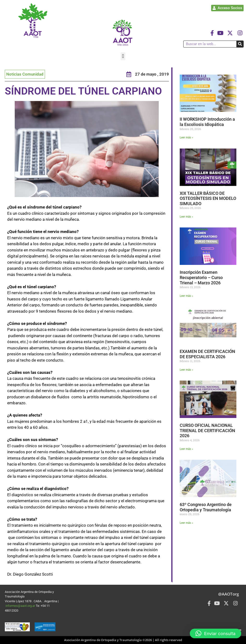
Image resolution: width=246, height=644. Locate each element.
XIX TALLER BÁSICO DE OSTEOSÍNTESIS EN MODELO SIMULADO (208, 198)
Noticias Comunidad (25, 74)
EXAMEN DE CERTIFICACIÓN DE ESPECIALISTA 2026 (207, 354)
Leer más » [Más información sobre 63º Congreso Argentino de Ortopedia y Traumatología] (186, 523)
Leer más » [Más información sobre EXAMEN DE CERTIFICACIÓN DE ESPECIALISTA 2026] (186, 370)
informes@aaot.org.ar (21, 606)
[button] (123, 56)
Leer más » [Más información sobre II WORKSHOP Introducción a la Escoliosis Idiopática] (186, 137)
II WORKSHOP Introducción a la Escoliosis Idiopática (207, 122)
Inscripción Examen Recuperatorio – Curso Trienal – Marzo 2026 (201, 277)
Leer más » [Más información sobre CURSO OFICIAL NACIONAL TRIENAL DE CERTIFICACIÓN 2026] (186, 449)
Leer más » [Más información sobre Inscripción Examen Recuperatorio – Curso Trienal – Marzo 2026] (186, 296)
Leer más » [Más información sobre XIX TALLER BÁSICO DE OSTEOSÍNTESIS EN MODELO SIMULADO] (186, 217)
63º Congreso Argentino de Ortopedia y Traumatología (206, 507)
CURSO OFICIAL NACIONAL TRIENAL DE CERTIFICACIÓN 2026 (207, 430)
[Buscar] (240, 44)
